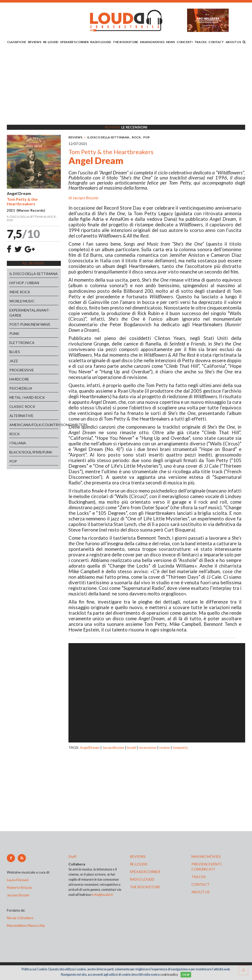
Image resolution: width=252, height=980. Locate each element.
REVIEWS (35, 42)
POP (13, 461)
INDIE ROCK (20, 292)
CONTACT (216, 42)
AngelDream (90, 747)
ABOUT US (233, 42)
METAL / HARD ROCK (27, 397)
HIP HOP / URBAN (24, 283)
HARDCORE (19, 379)
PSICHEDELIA (21, 388)
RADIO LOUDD (101, 42)
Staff (72, 856)
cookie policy (169, 975)
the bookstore (145, 887)
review (165, 747)
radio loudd (142, 879)
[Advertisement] (126, 85)
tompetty (180, 747)
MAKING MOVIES (152, 42)
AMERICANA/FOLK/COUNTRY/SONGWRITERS (34, 425)
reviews (138, 856)
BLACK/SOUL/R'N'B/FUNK (31, 452)
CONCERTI (185, 42)
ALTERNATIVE (21, 416)
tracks (199, 877)
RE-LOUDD (51, 42)
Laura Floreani (19, 880)
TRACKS (201, 42)
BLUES (15, 352)
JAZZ (14, 361)
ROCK (15, 434)
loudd (131, 747)
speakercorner (145, 872)
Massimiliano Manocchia (26, 925)
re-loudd (139, 864)
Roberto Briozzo (20, 887)
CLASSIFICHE (17, 42)
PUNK (14, 333)
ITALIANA (18, 443)
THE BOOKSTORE (125, 42)
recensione (148, 747)
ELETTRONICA (22, 343)
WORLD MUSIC (22, 301)
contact (200, 884)
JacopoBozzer (113, 747)
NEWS (170, 42)
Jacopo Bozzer (86, 198)
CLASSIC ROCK (22, 406)
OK (186, 975)
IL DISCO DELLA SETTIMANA (34, 274)
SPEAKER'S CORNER (74, 42)
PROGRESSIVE (22, 370)
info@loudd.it (103, 894)
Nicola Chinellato (20, 918)
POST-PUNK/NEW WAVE (30, 324)
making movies (206, 856)
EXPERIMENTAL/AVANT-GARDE (30, 313)
